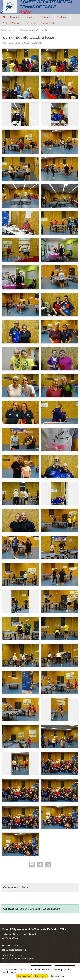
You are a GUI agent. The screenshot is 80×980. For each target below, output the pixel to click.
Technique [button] (45, 17)
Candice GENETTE (33, 43)
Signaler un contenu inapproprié (17, 959)
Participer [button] (30, 23)
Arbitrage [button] (62, 17)
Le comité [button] (15, 17)
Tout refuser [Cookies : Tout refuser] (41, 976)
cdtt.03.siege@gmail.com (14, 950)
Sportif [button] (30, 17)
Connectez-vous (11, 909)
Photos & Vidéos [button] (11, 23)
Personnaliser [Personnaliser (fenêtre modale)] (58, 976)
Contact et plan (49, 23)
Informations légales (12, 955)
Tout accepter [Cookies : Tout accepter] (24, 976)
